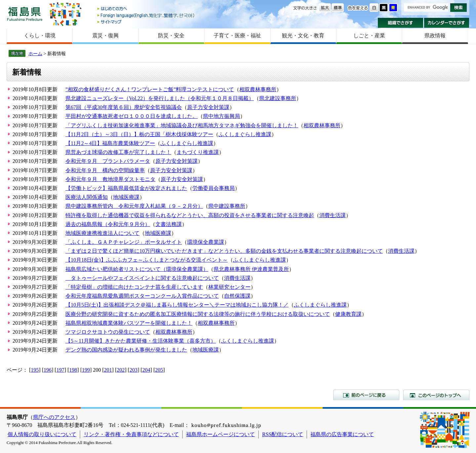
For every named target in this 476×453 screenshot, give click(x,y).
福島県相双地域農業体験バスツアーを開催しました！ (129, 323)
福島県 (25, 14)
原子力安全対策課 (208, 107)
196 (48, 370)
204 (146, 370)
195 (35, 370)
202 (121, 370)
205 (159, 370)
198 (73, 370)
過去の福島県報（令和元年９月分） (108, 224)
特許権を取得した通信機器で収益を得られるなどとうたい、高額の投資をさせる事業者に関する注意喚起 (190, 215)
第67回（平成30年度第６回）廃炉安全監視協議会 (124, 107)
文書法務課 (169, 224)
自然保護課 (237, 296)
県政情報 (435, 36)
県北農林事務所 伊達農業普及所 (251, 269)
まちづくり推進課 (198, 152)
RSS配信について (283, 434)
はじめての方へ (146, 9)
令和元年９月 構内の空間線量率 (105, 170)
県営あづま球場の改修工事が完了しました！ (118, 152)
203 (134, 370)
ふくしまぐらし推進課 (245, 134)
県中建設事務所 (227, 206)
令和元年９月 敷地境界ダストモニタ (110, 179)
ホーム (35, 54)
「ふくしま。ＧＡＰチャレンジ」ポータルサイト (124, 242)
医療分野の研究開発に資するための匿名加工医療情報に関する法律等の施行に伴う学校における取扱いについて (198, 314)
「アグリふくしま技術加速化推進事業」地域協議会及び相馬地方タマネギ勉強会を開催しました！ (182, 125)
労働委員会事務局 (214, 188)
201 (108, 370)
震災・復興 (105, 36)
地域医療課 (126, 197)
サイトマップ (146, 22)
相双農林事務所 (258, 89)
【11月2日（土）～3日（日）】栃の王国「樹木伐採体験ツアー (139, 134)
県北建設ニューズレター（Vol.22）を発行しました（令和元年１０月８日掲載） (160, 98)
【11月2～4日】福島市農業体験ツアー (110, 143)
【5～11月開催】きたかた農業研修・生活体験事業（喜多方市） (141, 341)
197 (60, 370)
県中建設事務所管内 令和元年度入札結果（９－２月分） (134, 206)
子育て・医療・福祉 (237, 36)
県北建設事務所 (278, 98)
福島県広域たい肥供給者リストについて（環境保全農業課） (137, 269)
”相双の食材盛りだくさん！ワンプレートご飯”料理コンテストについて (150, 89)
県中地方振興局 (221, 116)
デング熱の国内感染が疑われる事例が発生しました (126, 350)
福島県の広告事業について (342, 434)
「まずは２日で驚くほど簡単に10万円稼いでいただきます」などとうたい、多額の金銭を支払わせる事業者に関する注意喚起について (224, 251)
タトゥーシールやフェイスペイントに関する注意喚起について (142, 278)
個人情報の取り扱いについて (42, 434)
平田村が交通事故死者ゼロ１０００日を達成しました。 (132, 116)
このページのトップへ (436, 395)
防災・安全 (171, 36)
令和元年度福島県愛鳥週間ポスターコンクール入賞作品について (142, 296)
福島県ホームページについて (220, 434)
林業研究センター (229, 287)
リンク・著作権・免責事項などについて (131, 434)
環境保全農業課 (206, 242)
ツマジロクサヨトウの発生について (108, 332)
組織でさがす (400, 23)
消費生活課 (333, 215)
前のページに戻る (366, 395)
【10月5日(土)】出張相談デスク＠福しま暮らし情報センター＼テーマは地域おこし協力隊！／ (177, 305)
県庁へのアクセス (54, 417)
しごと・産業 (369, 36)
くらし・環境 (40, 36)
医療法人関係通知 (87, 197)
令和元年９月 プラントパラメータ (108, 161)
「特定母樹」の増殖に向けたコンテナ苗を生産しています (134, 287)
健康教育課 (348, 314)
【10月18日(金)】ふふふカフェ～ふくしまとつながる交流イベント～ (147, 260)
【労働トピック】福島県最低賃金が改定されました (126, 188)
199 (86, 370)
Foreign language (146, 15)
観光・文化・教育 (303, 36)
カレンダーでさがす (447, 23)
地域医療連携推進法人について (102, 233)
